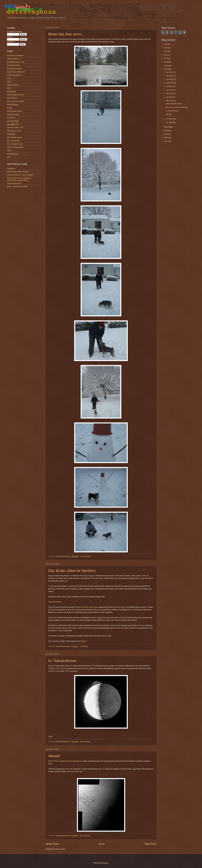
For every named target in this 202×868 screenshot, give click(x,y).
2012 (166, 51)
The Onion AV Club (14, 131)
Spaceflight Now (13, 124)
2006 (166, 127)
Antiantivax (11, 168)
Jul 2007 (169, 86)
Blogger (105, 863)
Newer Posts (52, 844)
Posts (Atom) (61, 849)
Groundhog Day (97, 578)
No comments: (86, 556)
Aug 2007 (170, 83)
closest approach (73, 761)
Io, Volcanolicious (62, 661)
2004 (166, 134)
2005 (166, 131)
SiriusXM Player (13, 121)
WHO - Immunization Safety (17, 187)
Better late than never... (66, 34)
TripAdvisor (11, 134)
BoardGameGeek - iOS (16, 62)
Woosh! (54, 756)
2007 (166, 69)
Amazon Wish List (14, 59)
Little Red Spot (77, 771)
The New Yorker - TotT (15, 127)
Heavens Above (13, 85)
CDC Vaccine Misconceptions (18, 172)
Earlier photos (61, 668)
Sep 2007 (170, 79)
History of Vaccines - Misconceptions (20, 175)
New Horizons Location (15, 101)
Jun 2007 (170, 90)
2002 (166, 141)
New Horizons (54, 761)
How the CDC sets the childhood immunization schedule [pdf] (19, 179)
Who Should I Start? (14, 137)
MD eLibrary (11, 92)
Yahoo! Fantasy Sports (15, 147)
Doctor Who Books (14, 75)
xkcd (9, 157)
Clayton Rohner (54, 602)
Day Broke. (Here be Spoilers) (72, 570)
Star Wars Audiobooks (15, 55)
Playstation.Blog (13, 114)
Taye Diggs (73, 586)
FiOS (9, 78)
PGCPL (10, 108)
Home (102, 844)
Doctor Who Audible (14, 69)
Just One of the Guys (89, 607)
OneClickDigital (13, 105)
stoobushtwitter (13, 154)
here (100, 769)
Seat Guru (11, 118)
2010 (166, 58)
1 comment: (84, 646)
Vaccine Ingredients (14, 183)
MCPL (9, 88)
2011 (166, 55)
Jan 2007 (170, 122)
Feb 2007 (170, 119)
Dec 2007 (170, 72)
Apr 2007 (170, 97)
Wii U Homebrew (13, 141)
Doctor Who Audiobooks (16, 72)
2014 (166, 48)
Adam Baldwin (128, 618)
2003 (166, 138)
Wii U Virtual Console (15, 144)
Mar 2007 (170, 101)
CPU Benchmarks (14, 65)
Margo (83, 641)
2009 (166, 62)
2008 (166, 66)
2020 (166, 44)
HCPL (9, 82)
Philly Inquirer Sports (15, 111)
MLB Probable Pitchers (15, 95)
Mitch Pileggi (97, 618)
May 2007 (170, 93)
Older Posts (150, 844)
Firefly (81, 620)
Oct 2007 (170, 76)
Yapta (9, 150)
